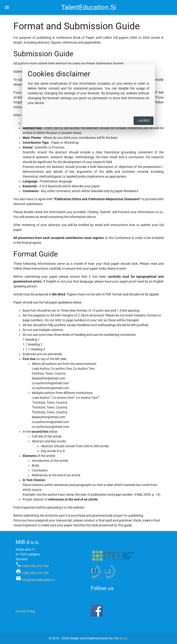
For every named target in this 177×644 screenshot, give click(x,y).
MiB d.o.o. (121, 638)
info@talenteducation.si (38, 580)
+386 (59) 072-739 (35, 573)
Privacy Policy (26, 611)
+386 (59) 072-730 (35, 566)
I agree (144, 121)
